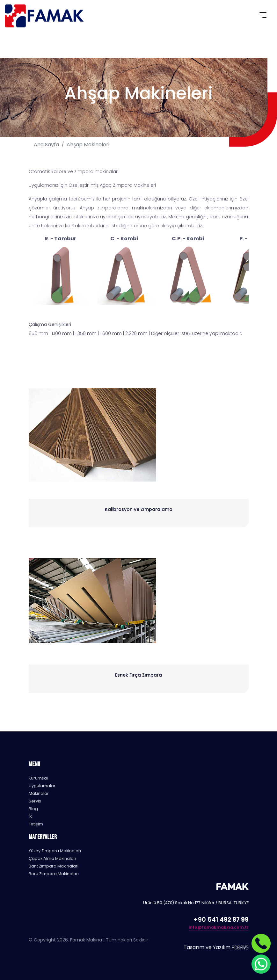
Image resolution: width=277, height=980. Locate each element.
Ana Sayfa (46, 145)
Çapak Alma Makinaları (52, 858)
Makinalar (39, 793)
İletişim (36, 824)
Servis (35, 801)
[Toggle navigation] (263, 16)
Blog (33, 809)
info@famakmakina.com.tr (219, 927)
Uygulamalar (42, 786)
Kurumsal (38, 778)
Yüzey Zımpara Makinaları (55, 851)
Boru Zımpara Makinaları (54, 874)
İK (30, 816)
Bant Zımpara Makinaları (54, 866)
